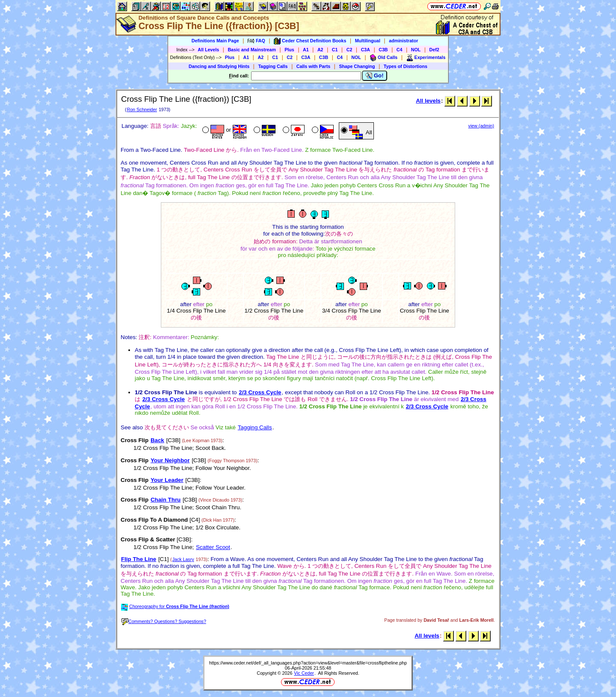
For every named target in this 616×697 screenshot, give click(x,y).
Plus (289, 50)
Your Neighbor (170, 460)
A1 (306, 50)
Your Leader (167, 480)
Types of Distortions (406, 66)
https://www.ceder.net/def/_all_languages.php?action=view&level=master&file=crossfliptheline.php (308, 663)
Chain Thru (166, 500)
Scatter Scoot (213, 547)
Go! (375, 76)
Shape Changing (357, 66)
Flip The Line (139, 559)
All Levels (208, 50)
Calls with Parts (313, 66)
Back (157, 440)
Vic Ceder (304, 673)
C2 (349, 50)
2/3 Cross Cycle (260, 392)
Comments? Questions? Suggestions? (164, 621)
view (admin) (481, 126)
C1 (335, 50)
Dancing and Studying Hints (219, 66)
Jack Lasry (183, 559)
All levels (428, 101)
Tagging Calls (273, 66)
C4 (400, 50)
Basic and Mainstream (252, 50)
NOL (416, 50)
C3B (383, 50)
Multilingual (368, 41)
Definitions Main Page (215, 41)
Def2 (434, 50)
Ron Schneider (142, 109)
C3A (366, 50)
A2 (320, 50)
